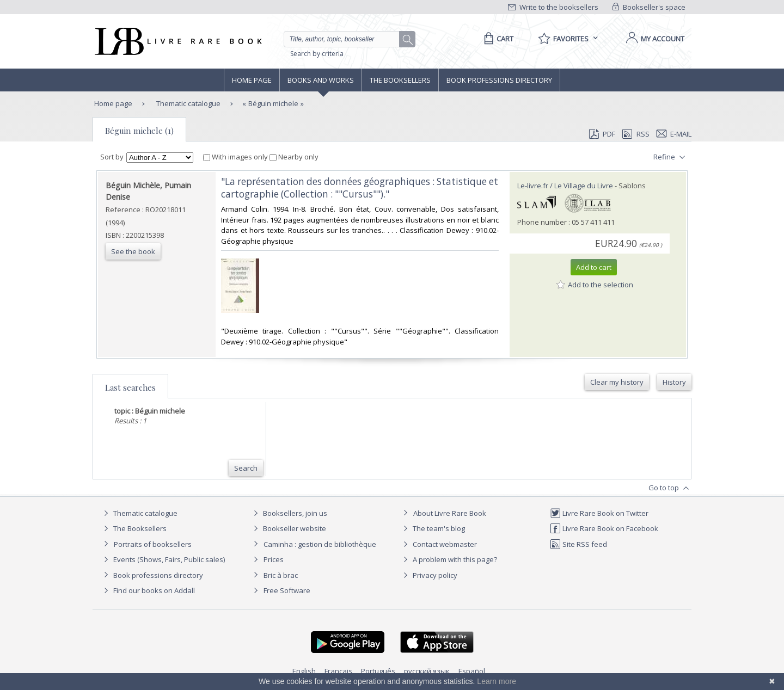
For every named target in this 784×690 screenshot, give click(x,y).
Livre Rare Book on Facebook (604, 528)
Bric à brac (281, 575)
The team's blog (433, 528)
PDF (602, 134)
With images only (236, 157)
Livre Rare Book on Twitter (599, 513)
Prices (274, 559)
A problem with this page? (449, 559)
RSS (635, 134)
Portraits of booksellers (153, 544)
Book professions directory (499, 80)
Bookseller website (288, 528)
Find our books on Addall (148, 590)
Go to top (670, 488)
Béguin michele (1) (139, 131)
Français (338, 671)
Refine (670, 157)
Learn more (497, 681)
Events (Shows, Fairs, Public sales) (163, 559)
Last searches (130, 387)
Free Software (287, 590)
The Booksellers (400, 80)
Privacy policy (429, 575)
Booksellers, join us (289, 513)
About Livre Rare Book (450, 513)
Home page (252, 80)
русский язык (427, 671)
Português (378, 671)
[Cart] (497, 39)
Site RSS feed (578, 544)
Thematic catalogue (188, 103)
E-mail (674, 134)
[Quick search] (346, 39)
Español (472, 671)
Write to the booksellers (553, 7)
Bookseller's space (649, 7)
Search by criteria (317, 54)
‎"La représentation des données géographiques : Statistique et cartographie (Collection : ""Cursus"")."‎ (360, 188)
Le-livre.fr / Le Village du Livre (565, 186)
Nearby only (294, 157)
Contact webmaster (439, 544)
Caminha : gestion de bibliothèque (320, 544)
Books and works (321, 80)
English (304, 671)
